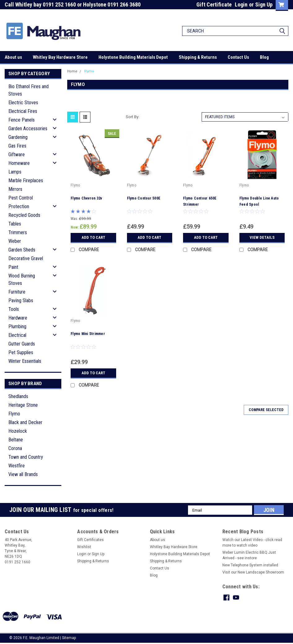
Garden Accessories (28, 129)
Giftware (17, 155)
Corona (15, 448)
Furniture (17, 292)
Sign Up (264, 4)
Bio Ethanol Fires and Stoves (28, 90)
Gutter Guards (22, 344)
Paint (13, 267)
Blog (264, 57)
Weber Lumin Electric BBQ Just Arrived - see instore (249, 555)
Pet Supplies (21, 352)
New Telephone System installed (250, 565)
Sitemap (69, 638)
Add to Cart (93, 237)
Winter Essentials (25, 361)
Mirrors (15, 189)
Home (72, 71)
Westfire (17, 466)
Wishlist (84, 547)
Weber (15, 241)
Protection (19, 206)
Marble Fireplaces (26, 180)
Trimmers (18, 232)
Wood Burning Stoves (22, 279)
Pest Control (21, 198)
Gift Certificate (214, 4)
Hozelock (18, 431)
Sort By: (133, 117)
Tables (15, 224)
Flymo (14, 414)
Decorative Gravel (26, 258)
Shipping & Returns (198, 57)
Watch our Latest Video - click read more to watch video (252, 543)
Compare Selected (266, 410)
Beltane (16, 440)
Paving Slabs (21, 301)
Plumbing (17, 326)
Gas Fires (17, 146)
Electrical (17, 335)
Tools (14, 309)
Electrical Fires (23, 111)
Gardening (18, 137)
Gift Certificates (90, 540)
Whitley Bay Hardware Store (60, 57)
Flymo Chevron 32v (86, 198)
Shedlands (18, 396)
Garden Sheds (22, 250)
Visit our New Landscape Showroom (253, 572)
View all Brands (23, 474)
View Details (262, 237)
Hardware (18, 318)
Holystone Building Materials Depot (133, 57)
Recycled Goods (24, 215)
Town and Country (26, 457)
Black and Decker (25, 422)
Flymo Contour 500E (144, 198)
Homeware (19, 163)
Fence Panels (22, 120)
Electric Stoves (23, 103)
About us (13, 57)
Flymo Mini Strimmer (88, 334)
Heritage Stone (23, 405)
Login (241, 4)
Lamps (15, 172)
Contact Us (238, 57)
